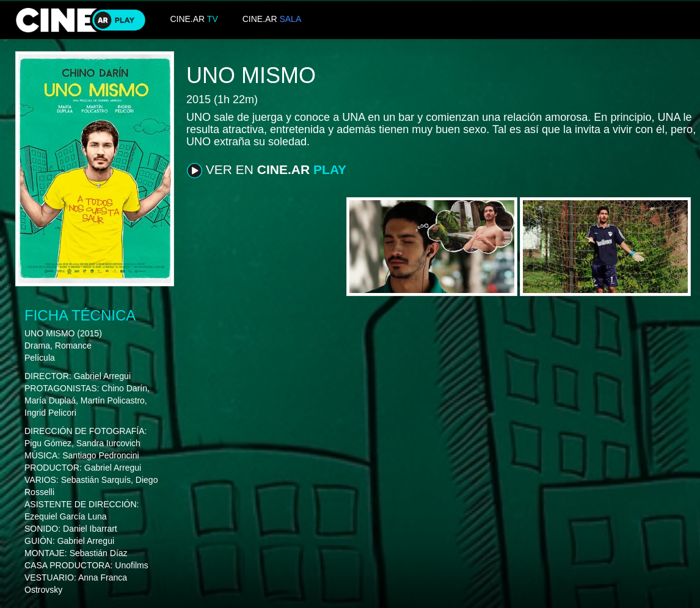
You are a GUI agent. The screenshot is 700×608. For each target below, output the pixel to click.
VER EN (267, 170)
